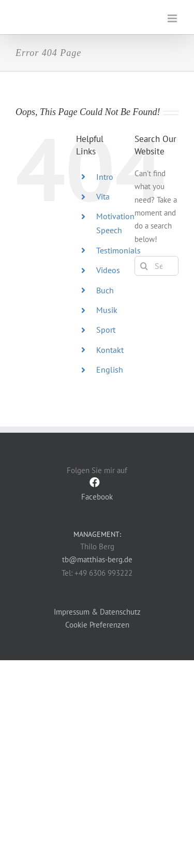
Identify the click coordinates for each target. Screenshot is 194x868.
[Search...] (156, 266)
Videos (108, 270)
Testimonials (118, 250)
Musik (107, 310)
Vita (103, 196)
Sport (106, 330)
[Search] (144, 266)
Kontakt (110, 350)
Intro (105, 177)
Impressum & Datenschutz (97, 612)
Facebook (97, 489)
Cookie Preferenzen (97, 625)
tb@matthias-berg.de (97, 559)
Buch (105, 290)
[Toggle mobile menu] (173, 18)
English (110, 369)
